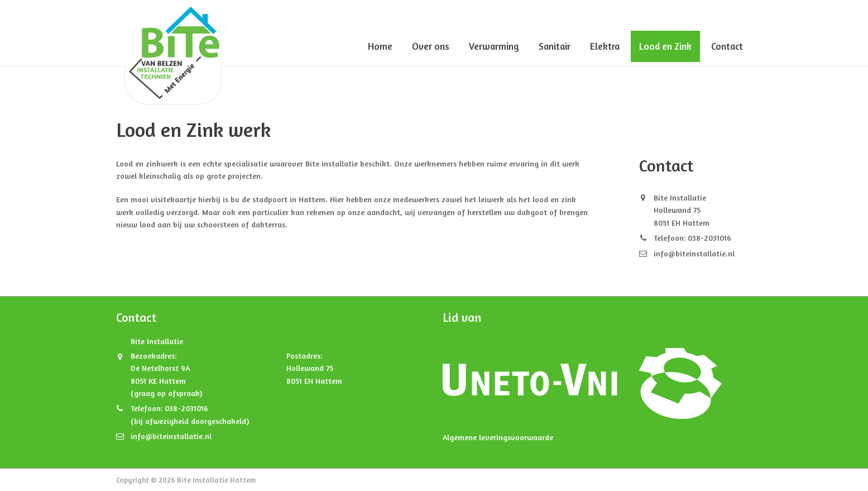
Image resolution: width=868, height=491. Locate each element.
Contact (727, 46)
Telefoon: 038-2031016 (692, 238)
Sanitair (555, 46)
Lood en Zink (665, 46)
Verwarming (494, 46)
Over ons (431, 46)
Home (380, 46)
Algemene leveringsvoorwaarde (498, 437)
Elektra (605, 46)
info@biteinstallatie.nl (694, 253)
